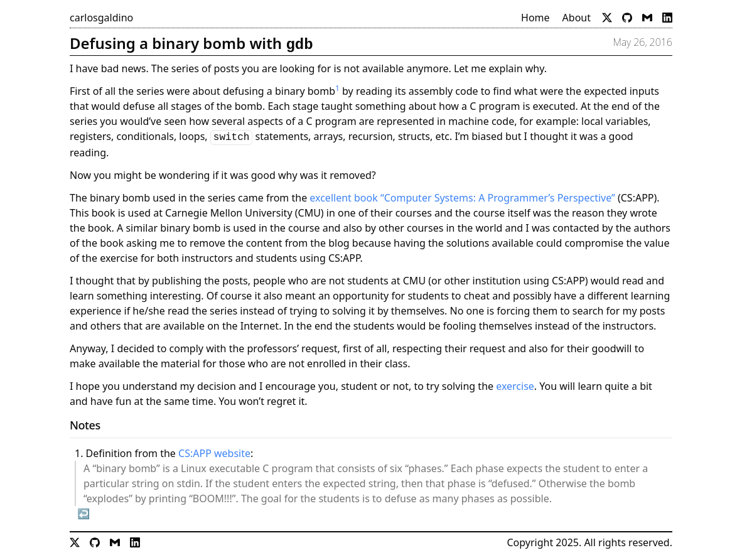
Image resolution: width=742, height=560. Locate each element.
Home (535, 18)
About (577, 18)
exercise (515, 386)
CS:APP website (214, 453)
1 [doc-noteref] (337, 88)
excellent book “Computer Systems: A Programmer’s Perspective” (462, 198)
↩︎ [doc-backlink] (83, 514)
